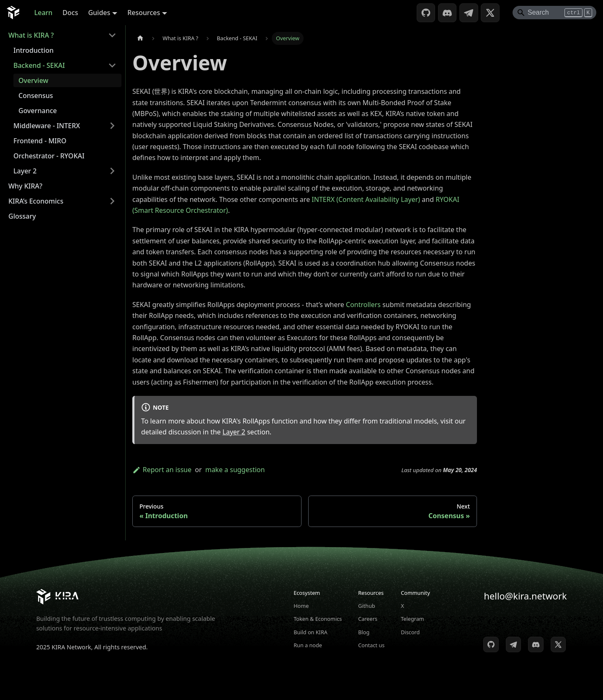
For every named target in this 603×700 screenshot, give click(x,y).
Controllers (363, 305)
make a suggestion (235, 470)
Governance (38, 111)
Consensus (36, 96)
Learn (44, 13)
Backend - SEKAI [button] (39, 65)
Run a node (308, 645)
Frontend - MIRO (40, 141)
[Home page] (140, 38)
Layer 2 (234, 432)
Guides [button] (99, 13)
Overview (33, 80)
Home (301, 606)
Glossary (22, 216)
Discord (410, 632)
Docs (70, 13)
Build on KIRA (311, 632)
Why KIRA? (25, 186)
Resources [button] (144, 13)
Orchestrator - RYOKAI (49, 156)
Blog (364, 632)
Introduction (33, 50)
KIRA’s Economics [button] (36, 201)
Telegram (412, 619)
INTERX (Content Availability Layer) (366, 199)
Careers (368, 619)
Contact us (371, 645)
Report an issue (162, 470)
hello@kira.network (526, 596)
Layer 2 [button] (25, 171)
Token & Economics (318, 619)
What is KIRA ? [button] (31, 35)
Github (367, 606)
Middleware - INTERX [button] (47, 126)
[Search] (554, 13)
